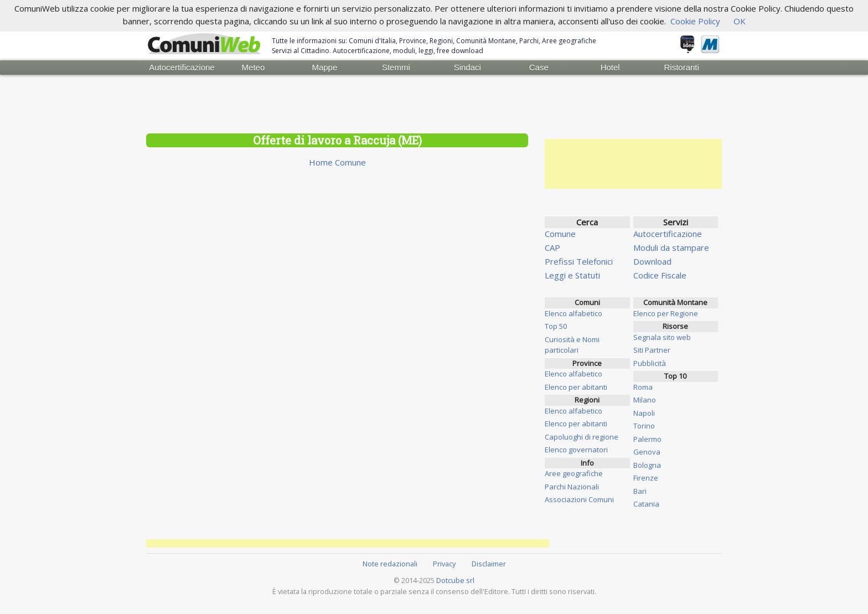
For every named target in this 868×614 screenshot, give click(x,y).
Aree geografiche (574, 473)
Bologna (647, 465)
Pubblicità (650, 363)
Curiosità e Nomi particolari (572, 345)
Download (652, 261)
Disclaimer (489, 564)
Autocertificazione (182, 67)
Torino (644, 426)
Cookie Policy (695, 21)
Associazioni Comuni (579, 499)
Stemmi (396, 67)
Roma (643, 387)
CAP (552, 247)
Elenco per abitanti (576, 387)
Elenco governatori (576, 450)
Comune (560, 234)
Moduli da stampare (671, 247)
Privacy (444, 564)
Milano (645, 400)
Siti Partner (652, 350)
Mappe (324, 67)
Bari (640, 491)
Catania (646, 504)
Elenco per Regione (666, 313)
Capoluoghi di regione (582, 437)
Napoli (644, 413)
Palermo (647, 439)
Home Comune (337, 162)
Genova (647, 452)
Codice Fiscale (660, 275)
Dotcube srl (455, 580)
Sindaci (467, 67)
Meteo (254, 67)
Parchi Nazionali (572, 487)
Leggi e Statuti (572, 275)
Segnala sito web (662, 337)
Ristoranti (681, 67)
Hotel (610, 67)
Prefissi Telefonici (579, 261)
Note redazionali (390, 564)
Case (539, 67)
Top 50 (556, 326)
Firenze (646, 478)
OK (740, 21)
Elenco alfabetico (573, 313)
